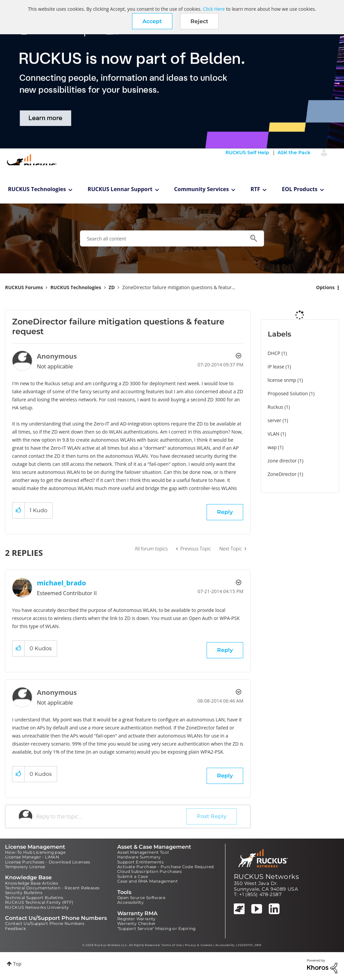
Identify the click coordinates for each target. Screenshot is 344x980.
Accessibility (131, 902)
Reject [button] (199, 21)
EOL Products (300, 189)
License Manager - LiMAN (32, 857)
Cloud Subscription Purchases (149, 871)
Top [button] (17, 964)
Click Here (214, 9)
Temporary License (25, 867)
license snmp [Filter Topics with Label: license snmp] (282, 380)
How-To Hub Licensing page (35, 852)
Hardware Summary (139, 857)
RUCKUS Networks (266, 877)
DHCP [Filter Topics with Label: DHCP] (274, 353)
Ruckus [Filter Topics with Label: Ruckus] (276, 407)
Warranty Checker (136, 923)
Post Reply (212, 816)
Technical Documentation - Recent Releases (52, 888)
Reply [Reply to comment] (225, 650)
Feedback (15, 928)
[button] (152, 21)
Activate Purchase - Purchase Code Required (166, 867)
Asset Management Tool (143, 852)
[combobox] (172, 238)
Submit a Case (133, 876)
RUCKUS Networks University (37, 907)
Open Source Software (141, 898)
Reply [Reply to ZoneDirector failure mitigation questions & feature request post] (225, 512)
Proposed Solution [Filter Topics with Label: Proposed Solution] (288, 393)
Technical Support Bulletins (34, 898)
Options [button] (325, 287)
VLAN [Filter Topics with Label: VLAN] (274, 434)
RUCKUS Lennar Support (120, 189)
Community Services (201, 189)
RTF (255, 189)
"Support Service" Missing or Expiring (157, 928)
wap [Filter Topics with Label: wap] (272, 447)
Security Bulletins (24, 893)
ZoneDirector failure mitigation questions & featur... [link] (179, 287)
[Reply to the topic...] (111, 816)
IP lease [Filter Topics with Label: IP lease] (276, 367)
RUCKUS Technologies (37, 189)
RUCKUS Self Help (247, 152)
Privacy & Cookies (199, 945)
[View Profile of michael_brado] (61, 583)
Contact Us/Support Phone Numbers (45, 923)
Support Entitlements (140, 862)
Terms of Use (171, 945)
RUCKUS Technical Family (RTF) (39, 902)
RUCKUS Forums (24, 287)
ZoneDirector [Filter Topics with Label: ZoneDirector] (282, 474)
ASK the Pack (294, 152)
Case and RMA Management (147, 881)
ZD (112, 287)
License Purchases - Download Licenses (48, 862)
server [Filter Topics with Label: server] (275, 420)
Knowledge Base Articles (32, 883)
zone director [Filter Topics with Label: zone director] (282, 461)
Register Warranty (137, 919)
